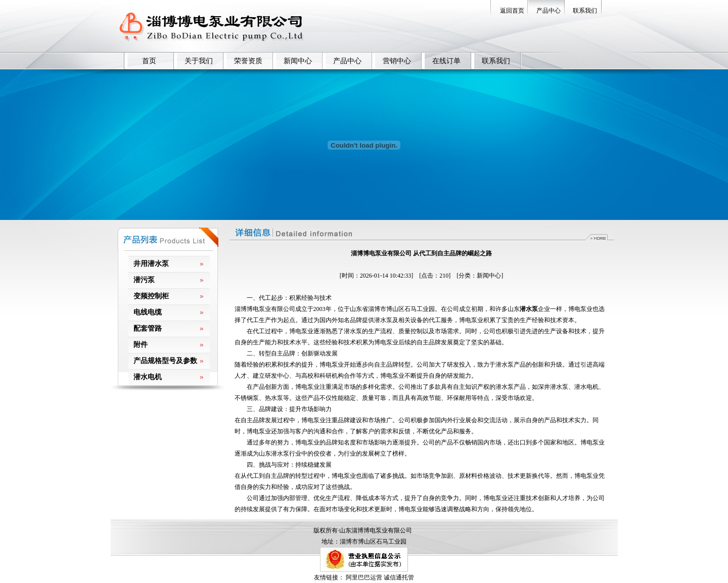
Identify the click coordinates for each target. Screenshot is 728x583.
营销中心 (397, 61)
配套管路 (148, 328)
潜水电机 (148, 377)
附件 (141, 345)
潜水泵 (529, 309)
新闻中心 (298, 61)
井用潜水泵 (151, 264)
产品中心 (549, 11)
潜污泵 (144, 280)
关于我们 (199, 61)
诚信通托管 (399, 577)
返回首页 (512, 11)
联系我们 (585, 11)
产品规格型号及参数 (165, 361)
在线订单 (446, 61)
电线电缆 (148, 312)
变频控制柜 (151, 296)
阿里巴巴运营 (364, 577)
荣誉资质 (248, 61)
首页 (149, 61)
